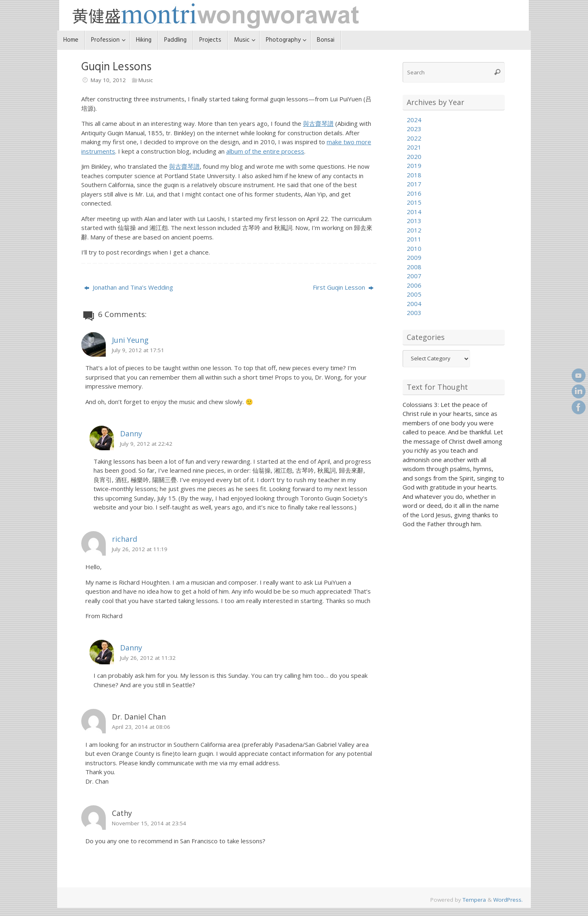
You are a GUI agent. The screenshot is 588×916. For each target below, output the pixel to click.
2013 (414, 221)
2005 (414, 294)
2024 (414, 120)
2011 (414, 239)
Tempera (474, 900)
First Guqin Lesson (343, 287)
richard (125, 539)
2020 (414, 156)
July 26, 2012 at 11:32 (148, 658)
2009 (414, 257)
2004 (414, 304)
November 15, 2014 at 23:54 (149, 823)
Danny (131, 433)
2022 (414, 138)
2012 (414, 230)
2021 (414, 147)
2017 (414, 184)
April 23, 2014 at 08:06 (141, 727)
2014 (414, 212)
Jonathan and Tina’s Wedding (129, 287)
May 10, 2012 (108, 80)
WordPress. (508, 900)
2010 (414, 248)
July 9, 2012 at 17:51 (138, 350)
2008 (414, 267)
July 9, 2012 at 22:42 (146, 444)
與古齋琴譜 (318, 123)
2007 (414, 276)
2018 (414, 175)
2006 (414, 285)
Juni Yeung (130, 340)
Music (146, 80)
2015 (414, 202)
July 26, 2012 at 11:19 (140, 549)
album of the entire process (265, 151)
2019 (414, 165)
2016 (414, 193)
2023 (414, 129)
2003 (414, 313)
